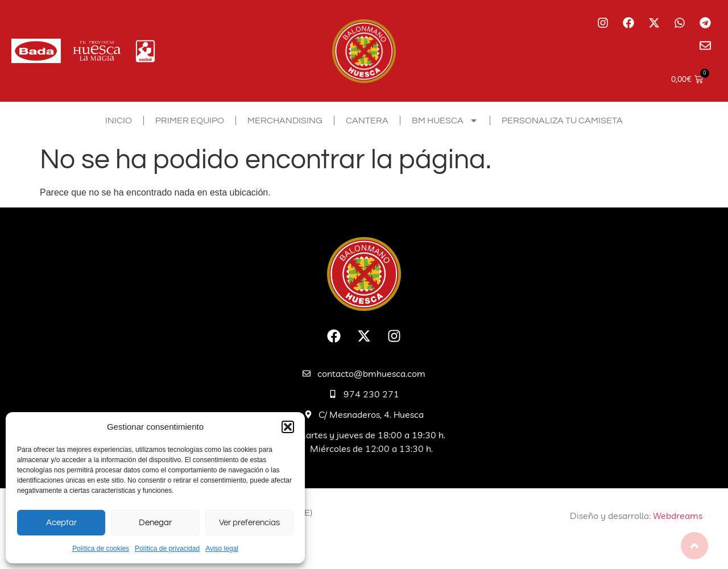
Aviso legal (222, 549)
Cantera (367, 121)
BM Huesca (445, 121)
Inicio (119, 121)
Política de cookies (101, 549)
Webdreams (678, 516)
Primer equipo (190, 121)
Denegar (155, 523)
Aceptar (61, 523)
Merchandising (285, 121)
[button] (288, 427)
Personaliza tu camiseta (562, 121)
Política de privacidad (167, 549)
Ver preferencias (249, 523)
